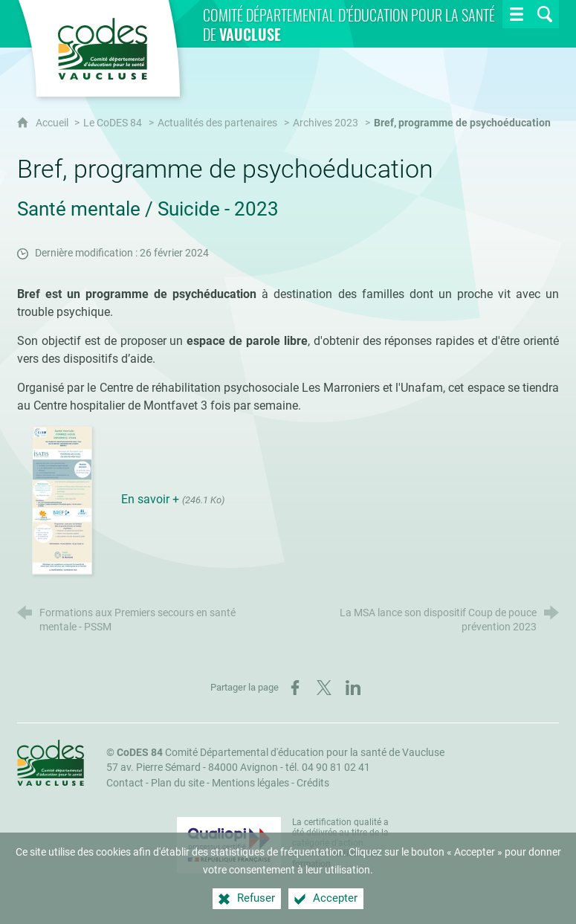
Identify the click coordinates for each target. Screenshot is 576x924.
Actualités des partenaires (217, 123)
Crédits (313, 783)
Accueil (53, 123)
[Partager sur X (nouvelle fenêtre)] (324, 688)
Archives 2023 (326, 123)
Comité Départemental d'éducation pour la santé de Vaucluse (281, 753)
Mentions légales (250, 783)
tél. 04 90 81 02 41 (328, 768)
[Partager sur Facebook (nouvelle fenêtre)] (295, 688)
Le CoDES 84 (113, 123)
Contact (125, 783)
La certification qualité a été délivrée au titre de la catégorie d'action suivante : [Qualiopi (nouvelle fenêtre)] (340, 843)
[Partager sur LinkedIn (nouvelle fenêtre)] (353, 688)
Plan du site (178, 783)
